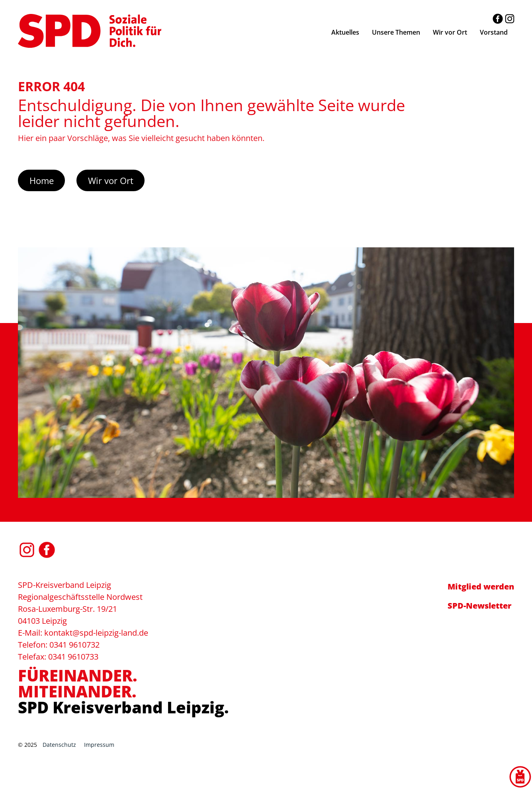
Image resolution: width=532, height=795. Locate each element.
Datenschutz (59, 745)
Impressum (99, 745)
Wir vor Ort (111, 180)
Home (42, 180)
